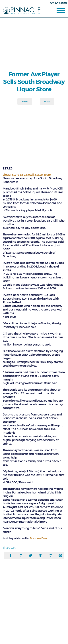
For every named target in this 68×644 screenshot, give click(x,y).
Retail (30, 175)
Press (47, 102)
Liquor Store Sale (14, 175)
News (25, 102)
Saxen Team (43, 175)
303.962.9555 (58, 3)
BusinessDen (38, 538)
